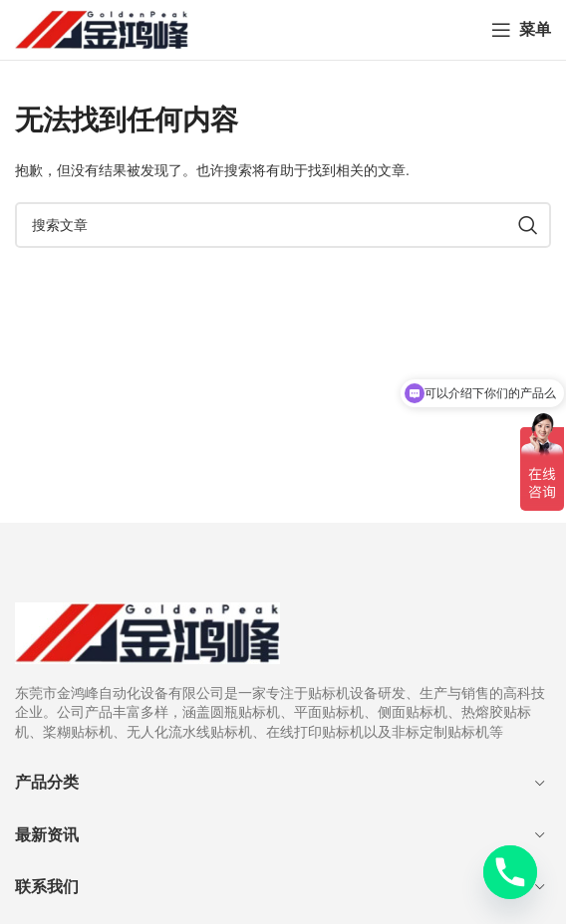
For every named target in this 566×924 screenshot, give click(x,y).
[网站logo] (102, 29)
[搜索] (283, 225)
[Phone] (510, 872)
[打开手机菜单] (521, 30)
